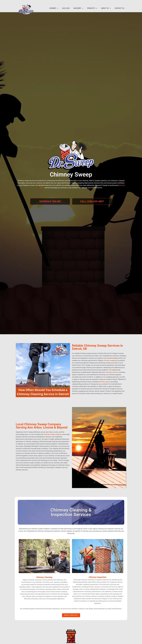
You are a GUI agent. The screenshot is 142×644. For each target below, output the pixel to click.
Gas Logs (66, 8)
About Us (106, 8)
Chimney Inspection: (98, 577)
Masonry (78, 8)
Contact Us (119, 8)
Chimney (54, 8)
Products (92, 8)
